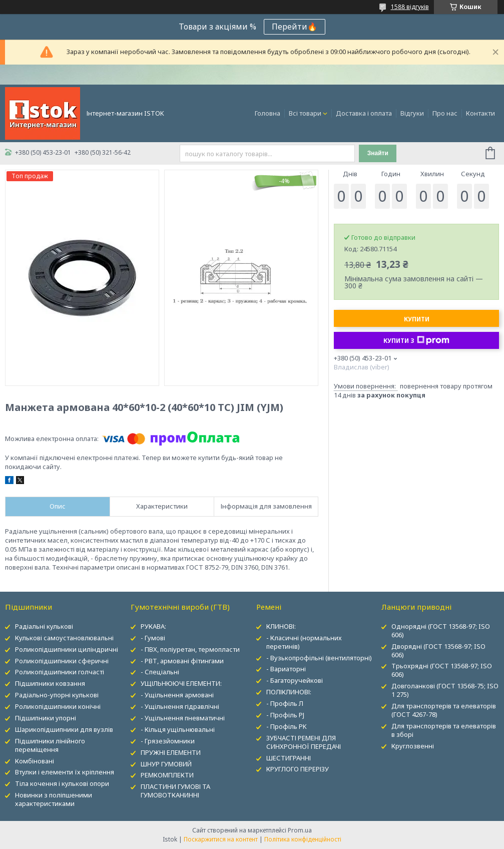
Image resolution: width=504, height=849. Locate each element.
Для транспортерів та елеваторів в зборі (444, 730)
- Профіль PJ (285, 715)
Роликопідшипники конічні (58, 706)
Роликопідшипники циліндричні (67, 649)
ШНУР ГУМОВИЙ (166, 764)
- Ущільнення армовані (177, 695)
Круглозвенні (413, 746)
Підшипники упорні (46, 718)
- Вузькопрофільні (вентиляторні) (319, 658)
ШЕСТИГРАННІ (289, 758)
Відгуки (412, 113)
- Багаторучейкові (295, 680)
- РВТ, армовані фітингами (182, 661)
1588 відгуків (410, 7)
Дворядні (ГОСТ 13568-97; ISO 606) (438, 651)
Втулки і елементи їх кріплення (65, 772)
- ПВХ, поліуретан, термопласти (190, 649)
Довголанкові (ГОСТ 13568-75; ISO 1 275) (445, 690)
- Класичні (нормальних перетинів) (304, 642)
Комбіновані (35, 761)
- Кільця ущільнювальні (178, 729)
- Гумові (153, 638)
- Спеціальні (160, 672)
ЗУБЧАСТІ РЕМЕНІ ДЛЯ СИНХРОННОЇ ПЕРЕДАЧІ (304, 742)
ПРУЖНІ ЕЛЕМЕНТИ (171, 752)
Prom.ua (300, 830)
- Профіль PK (287, 726)
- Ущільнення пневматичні (183, 718)
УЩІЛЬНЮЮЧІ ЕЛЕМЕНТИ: (181, 683)
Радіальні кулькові (44, 626)
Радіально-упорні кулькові (57, 695)
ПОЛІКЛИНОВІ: (289, 692)
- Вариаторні (286, 669)
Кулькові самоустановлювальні (64, 638)
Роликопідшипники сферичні (62, 661)
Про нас (445, 113)
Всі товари (305, 113)
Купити (417, 319)
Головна (268, 113)
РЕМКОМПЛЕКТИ (167, 775)
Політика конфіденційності (303, 839)
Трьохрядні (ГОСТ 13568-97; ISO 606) (442, 670)
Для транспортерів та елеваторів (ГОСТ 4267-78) (444, 710)
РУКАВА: (153, 626)
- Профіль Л (285, 703)
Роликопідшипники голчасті (60, 672)
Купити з (416, 340)
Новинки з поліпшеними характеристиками (54, 799)
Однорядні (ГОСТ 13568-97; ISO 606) (441, 630)
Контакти (480, 113)
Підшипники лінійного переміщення (50, 745)
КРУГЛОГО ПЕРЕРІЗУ (298, 769)
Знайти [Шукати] (378, 153)
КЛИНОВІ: (281, 626)
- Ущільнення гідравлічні (180, 706)
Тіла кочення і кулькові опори (62, 783)
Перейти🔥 (295, 27)
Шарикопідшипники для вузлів (64, 729)
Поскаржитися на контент (221, 839)
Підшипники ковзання (50, 683)
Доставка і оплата (364, 113)
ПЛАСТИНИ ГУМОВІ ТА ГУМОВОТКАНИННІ (175, 791)
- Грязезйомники (168, 741)
